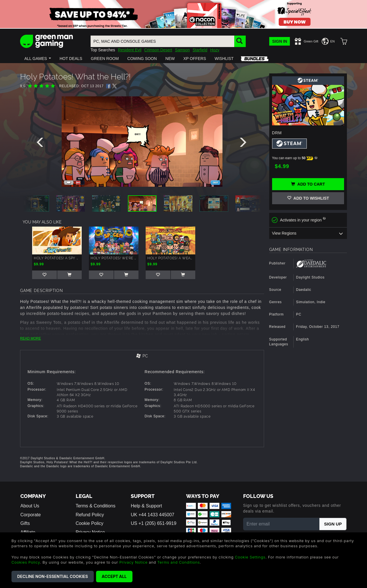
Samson (182, 50)
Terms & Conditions (96, 506)
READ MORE (31, 338)
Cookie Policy (90, 523)
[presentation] (41, 144)
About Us (30, 506)
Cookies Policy (26, 562)
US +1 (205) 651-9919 (154, 523)
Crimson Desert (158, 50)
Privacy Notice (133, 562)
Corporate (31, 515)
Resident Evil (130, 50)
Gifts (25, 523)
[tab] (142, 356)
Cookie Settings (250, 557)
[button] (38, 59)
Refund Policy (90, 515)
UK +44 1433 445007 (153, 515)
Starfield (200, 50)
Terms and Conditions (179, 562)
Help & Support (146, 506)
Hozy (215, 50)
